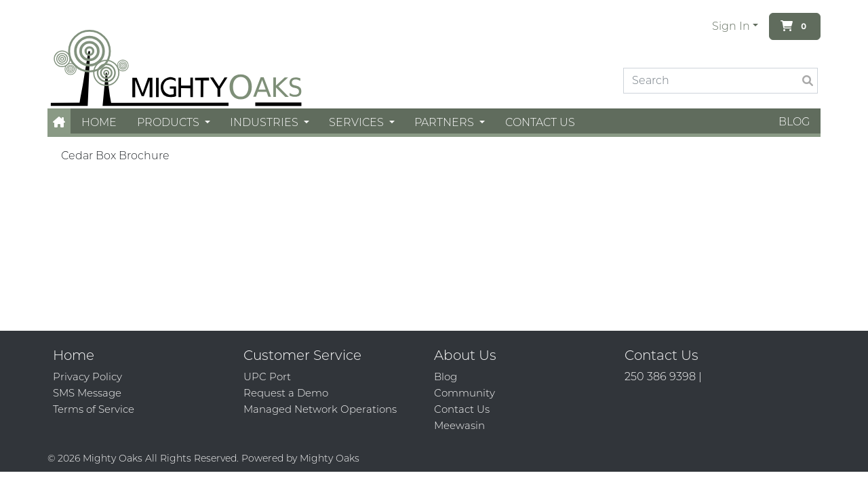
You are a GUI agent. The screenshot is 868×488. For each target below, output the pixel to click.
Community (465, 393)
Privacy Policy (87, 377)
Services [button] (358, 122)
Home (99, 122)
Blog (794, 122)
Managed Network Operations (320, 409)
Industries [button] (265, 122)
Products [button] (170, 122)
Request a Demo (286, 393)
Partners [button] (446, 122)
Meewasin (459, 425)
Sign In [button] (731, 26)
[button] (59, 122)
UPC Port (267, 377)
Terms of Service (94, 409)
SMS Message (87, 393)
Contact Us (540, 122)
